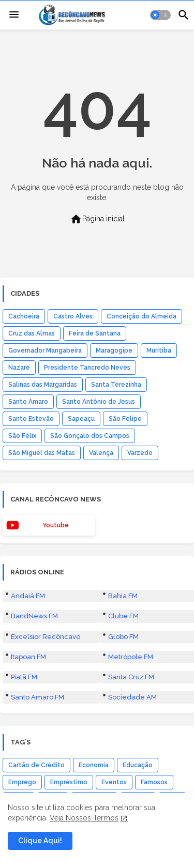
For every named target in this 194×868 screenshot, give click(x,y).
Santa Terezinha (116, 385)
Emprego (22, 782)
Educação (138, 765)
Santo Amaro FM (38, 697)
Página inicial (97, 219)
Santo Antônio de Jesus (99, 402)
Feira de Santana (95, 333)
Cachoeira (24, 316)
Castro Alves (73, 316)
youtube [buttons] (56, 525)
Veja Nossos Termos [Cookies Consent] (84, 818)
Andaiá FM (28, 596)
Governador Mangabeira (45, 351)
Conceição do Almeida (141, 316)
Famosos (154, 782)
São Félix (22, 436)
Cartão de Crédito (36, 765)
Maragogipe (114, 351)
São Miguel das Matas (42, 453)
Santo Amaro (28, 402)
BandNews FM (34, 616)
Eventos (114, 782)
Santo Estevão (31, 419)
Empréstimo (69, 782)
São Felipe (125, 419)
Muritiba (159, 351)
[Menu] (14, 15)
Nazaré (19, 368)
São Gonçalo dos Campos (90, 436)
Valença (101, 453)
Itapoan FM (28, 657)
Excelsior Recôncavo (46, 637)
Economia (94, 765)
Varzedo (140, 453)
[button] (160, 15)
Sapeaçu (81, 419)
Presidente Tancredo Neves (87, 368)
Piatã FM (24, 677)
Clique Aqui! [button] (40, 841)
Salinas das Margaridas (43, 385)
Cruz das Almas (32, 333)
